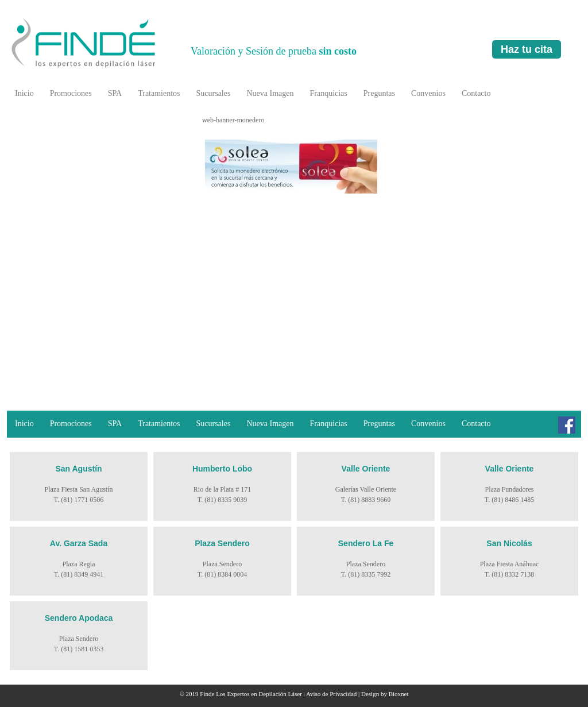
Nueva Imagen (270, 93)
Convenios (428, 93)
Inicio (24, 93)
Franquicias (328, 93)
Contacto (476, 93)
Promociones (71, 93)
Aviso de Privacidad (331, 694)
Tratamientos (159, 93)
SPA (115, 93)
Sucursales (214, 93)
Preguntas (379, 93)
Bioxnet (399, 694)
